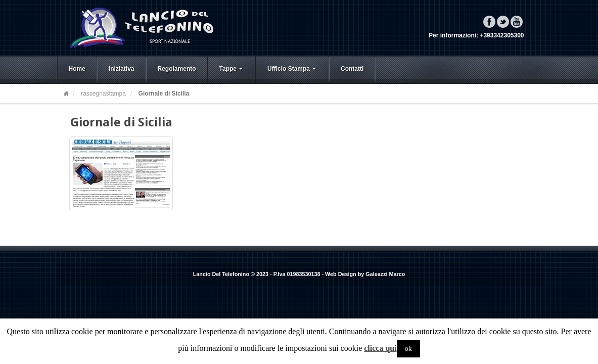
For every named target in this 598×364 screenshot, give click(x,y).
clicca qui (380, 348)
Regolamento (177, 69)
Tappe (232, 69)
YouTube (517, 22)
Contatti (352, 69)
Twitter (503, 22)
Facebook (489, 22)
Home (77, 69)
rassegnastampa (103, 94)
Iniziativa (122, 69)
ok (408, 349)
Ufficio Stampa (293, 69)
